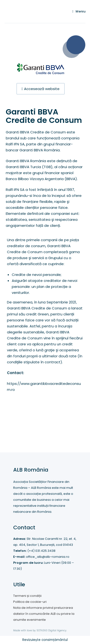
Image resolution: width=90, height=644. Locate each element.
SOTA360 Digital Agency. (52, 630)
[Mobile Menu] (79, 11)
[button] (41, 89)
